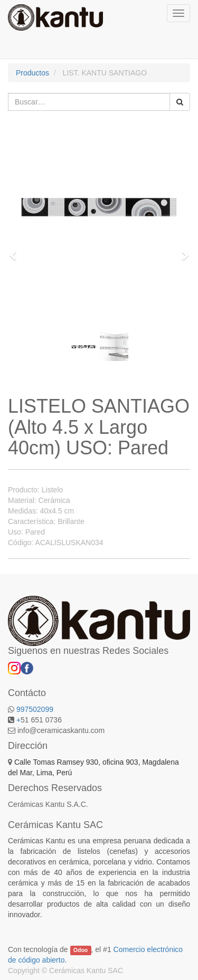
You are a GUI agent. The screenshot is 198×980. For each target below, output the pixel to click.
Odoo (81, 950)
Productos (32, 73)
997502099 (35, 709)
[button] (16, 251)
